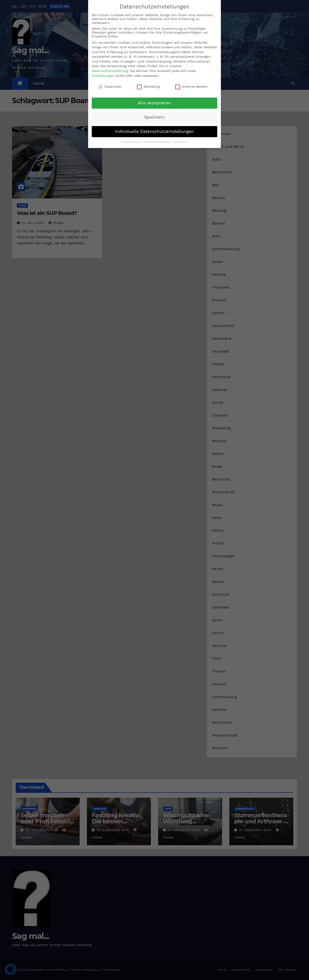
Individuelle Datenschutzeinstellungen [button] (154, 131)
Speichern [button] (154, 117)
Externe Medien (192, 86)
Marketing (148, 86)
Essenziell (110, 86)
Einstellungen (103, 76)
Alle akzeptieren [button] (154, 103)
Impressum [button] (180, 142)
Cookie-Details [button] (131, 142)
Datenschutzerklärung (110, 71)
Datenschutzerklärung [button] (157, 142)
